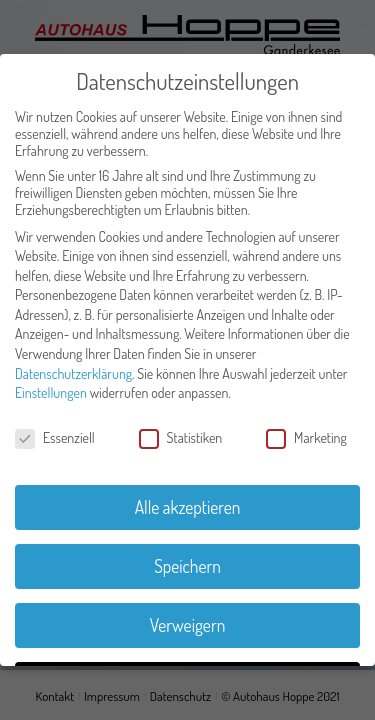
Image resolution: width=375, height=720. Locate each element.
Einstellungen (51, 392)
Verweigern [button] (188, 625)
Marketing (306, 437)
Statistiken (181, 437)
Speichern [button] (187, 566)
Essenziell (55, 437)
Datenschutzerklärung (73, 373)
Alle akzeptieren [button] (188, 507)
